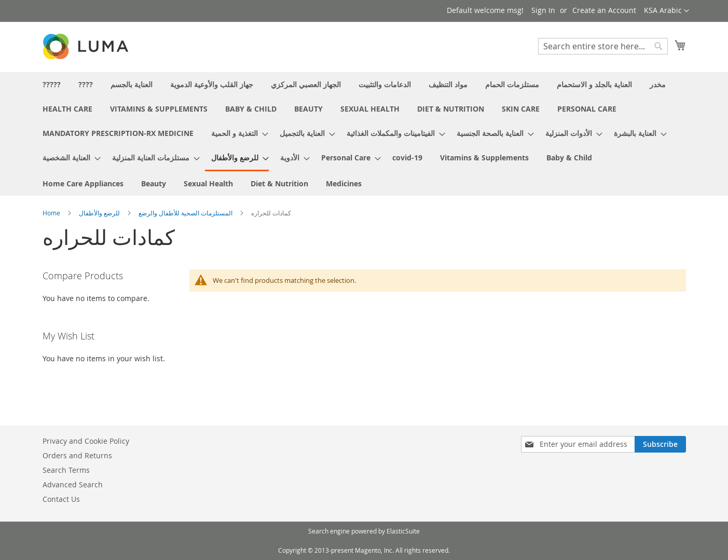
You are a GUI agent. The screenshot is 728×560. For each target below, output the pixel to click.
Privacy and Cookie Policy (86, 441)
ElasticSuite (403, 531)
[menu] (364, 134)
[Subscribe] (660, 444)
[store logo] (87, 46)
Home (52, 213)
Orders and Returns (77, 455)
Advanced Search (73, 484)
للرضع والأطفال (100, 213)
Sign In (543, 10)
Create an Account (604, 10)
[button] (667, 11)
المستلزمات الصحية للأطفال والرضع (186, 213)
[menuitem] (52, 84)
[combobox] (603, 46)
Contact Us (61, 499)
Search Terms (66, 470)
